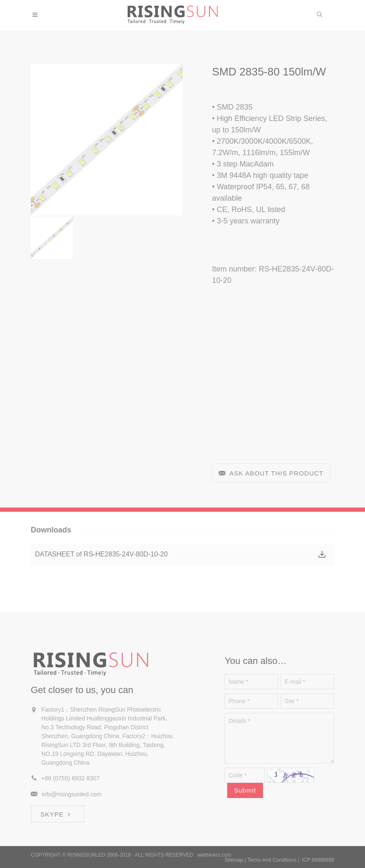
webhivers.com (214, 855)
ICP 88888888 (318, 860)
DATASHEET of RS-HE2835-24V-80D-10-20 (101, 554)
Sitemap (234, 860)
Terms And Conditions (272, 860)
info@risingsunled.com (72, 794)
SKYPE (56, 814)
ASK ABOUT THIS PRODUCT (271, 473)
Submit (245, 790)
